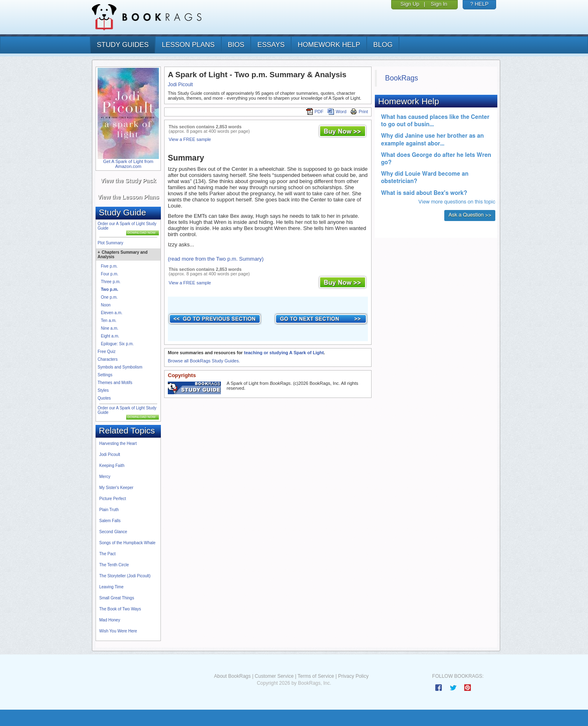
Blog (383, 45)
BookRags (402, 78)
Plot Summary (110, 243)
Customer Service (274, 676)
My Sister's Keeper (116, 488)
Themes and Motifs (115, 383)
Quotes (104, 398)
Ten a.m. (109, 321)
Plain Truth (109, 510)
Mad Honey (110, 620)
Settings (105, 375)
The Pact (107, 554)
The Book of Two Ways (120, 609)
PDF (315, 112)
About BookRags (232, 676)
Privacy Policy (353, 676)
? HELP (480, 4)
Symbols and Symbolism (120, 367)
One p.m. (109, 297)
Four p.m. (110, 274)
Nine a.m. (110, 328)
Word (337, 112)
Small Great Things (117, 598)
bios (236, 45)
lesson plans (188, 45)
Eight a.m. (110, 336)
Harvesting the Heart (118, 443)
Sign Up (410, 4)
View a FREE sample (190, 139)
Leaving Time (111, 587)
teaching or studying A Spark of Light (284, 353)
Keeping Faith (112, 466)
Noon (106, 305)
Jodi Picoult (110, 455)
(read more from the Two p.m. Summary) (216, 259)
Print (359, 112)
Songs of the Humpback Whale (127, 543)
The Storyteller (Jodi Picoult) (125, 576)
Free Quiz (107, 352)
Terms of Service (316, 676)
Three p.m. (111, 282)
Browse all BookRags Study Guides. (204, 361)
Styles (103, 390)
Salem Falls (110, 521)
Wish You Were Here (118, 631)
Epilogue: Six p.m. (117, 344)
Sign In (439, 4)
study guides (123, 45)
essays (271, 45)
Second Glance (113, 532)
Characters (108, 359)
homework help (329, 45)
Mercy (105, 477)
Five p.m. (109, 266)
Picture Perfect (113, 499)
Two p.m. (110, 289)
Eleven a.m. (112, 313)
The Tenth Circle (114, 565)
